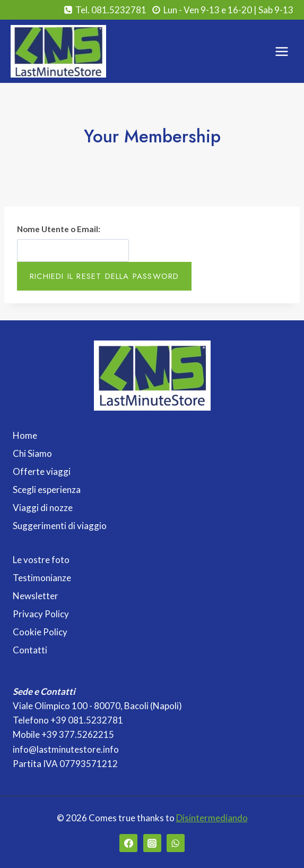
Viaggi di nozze (43, 508)
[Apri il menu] (281, 51)
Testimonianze (42, 578)
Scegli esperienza (47, 490)
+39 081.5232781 (87, 720)
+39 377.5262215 (78, 734)
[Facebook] (128, 843)
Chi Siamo (32, 453)
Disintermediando (212, 818)
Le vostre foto (41, 560)
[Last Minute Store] (58, 51)
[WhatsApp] (176, 843)
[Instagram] (152, 843)
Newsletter (36, 596)
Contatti (30, 650)
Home (25, 435)
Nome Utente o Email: (59, 229)
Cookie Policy (40, 632)
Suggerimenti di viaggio (60, 526)
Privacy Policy (41, 614)
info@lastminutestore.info (66, 749)
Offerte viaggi (42, 471)
